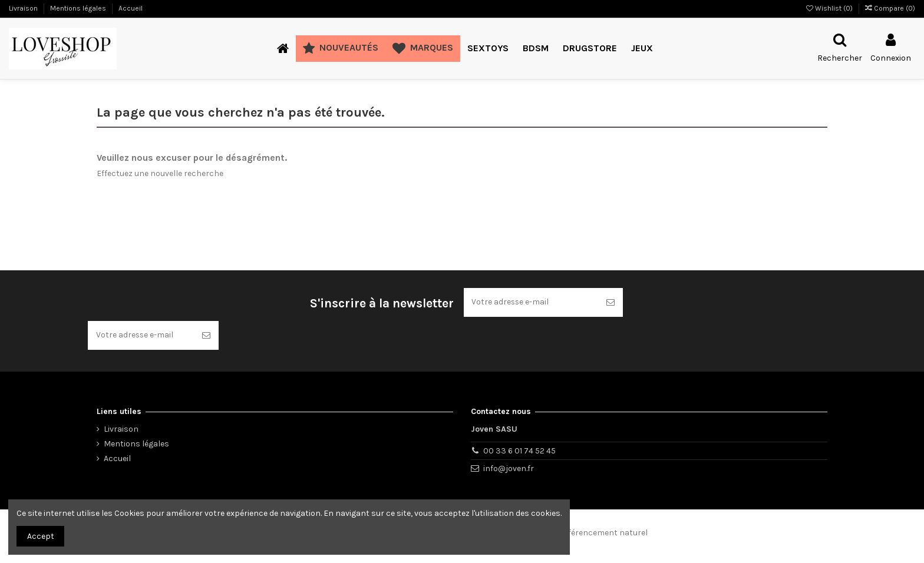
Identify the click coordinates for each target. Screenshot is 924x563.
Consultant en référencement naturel (575, 533)
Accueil (131, 8)
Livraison (24, 8)
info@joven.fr (509, 468)
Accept (41, 536)
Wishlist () (830, 8)
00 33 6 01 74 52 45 (519, 451)
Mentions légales (79, 8)
